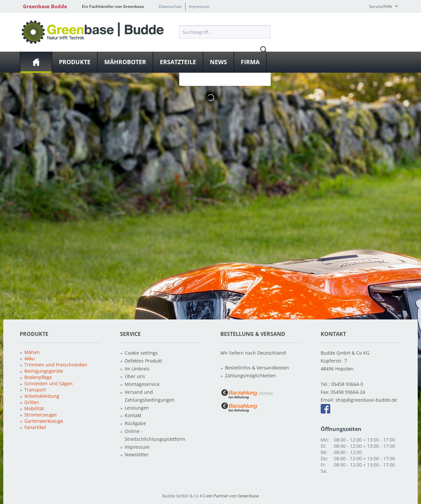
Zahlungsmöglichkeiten (251, 376)
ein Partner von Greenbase (233, 496)
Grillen (32, 402)
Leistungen (137, 408)
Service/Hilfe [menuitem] (381, 6)
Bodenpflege (38, 377)
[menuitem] (225, 50)
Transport (35, 390)
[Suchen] (264, 50)
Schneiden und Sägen (49, 383)
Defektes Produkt (143, 361)
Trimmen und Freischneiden (56, 365)
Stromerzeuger (41, 415)
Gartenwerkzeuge (44, 421)
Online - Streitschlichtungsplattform (155, 435)
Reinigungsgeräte (44, 371)
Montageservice (142, 384)
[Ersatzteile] (178, 62)
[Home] (36, 62)
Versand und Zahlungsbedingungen (150, 396)
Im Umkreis (137, 369)
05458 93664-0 (347, 384)
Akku (30, 358)
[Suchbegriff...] (225, 32)
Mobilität (34, 408)
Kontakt (133, 415)
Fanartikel (35, 427)
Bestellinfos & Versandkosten (257, 368)
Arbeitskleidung (42, 396)
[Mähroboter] (125, 62)
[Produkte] (75, 62)
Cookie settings (141, 353)
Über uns (135, 376)
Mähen (32, 352)
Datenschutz (170, 6)
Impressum (199, 6)
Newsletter (137, 454)
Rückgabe (135, 423)
